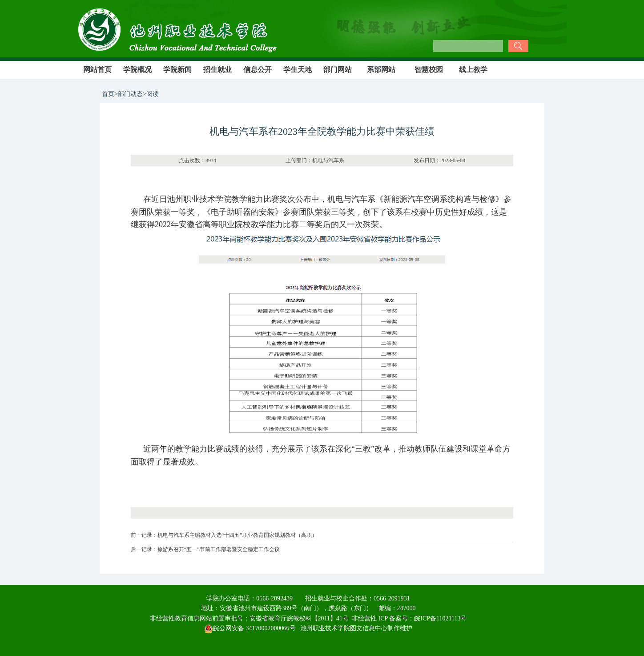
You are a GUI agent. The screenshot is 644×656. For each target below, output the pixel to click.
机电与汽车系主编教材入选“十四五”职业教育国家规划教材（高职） (237, 535)
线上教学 (473, 70)
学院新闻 (177, 70)
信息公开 (258, 70)
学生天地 (298, 70)
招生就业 (217, 70)
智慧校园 (429, 70)
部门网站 (338, 70)
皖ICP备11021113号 (440, 618)
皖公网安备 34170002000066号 (250, 628)
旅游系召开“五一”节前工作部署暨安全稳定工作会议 (219, 549)
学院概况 (137, 70)
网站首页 (97, 70)
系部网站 (381, 70)
